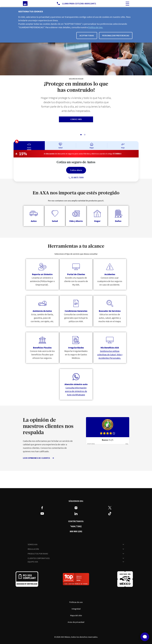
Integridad (76, 609)
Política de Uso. (96, 27)
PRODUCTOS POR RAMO (38, 554)
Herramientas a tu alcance (76, 246)
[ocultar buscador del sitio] (127, 4)
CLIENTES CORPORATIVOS (39, 558)
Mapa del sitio (76, 615)
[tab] (29, 145)
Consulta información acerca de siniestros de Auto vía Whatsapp (76, 391)
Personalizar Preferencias (116, 36)
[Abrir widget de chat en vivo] (145, 637)
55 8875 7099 (76, 177)
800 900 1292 (76, 531)
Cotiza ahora (76, 170)
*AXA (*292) (76, 526)
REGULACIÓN (33, 549)
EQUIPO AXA (33, 562)
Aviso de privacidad (76, 622)
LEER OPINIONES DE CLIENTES (36, 458)
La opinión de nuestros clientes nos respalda (48, 426)
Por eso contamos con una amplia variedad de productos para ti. (76, 201)
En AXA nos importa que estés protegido (76, 193)
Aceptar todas (87, 36)
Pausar (68, 134)
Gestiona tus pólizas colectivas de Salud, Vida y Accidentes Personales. (110, 354)
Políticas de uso (76, 602)
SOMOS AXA (33, 544)
